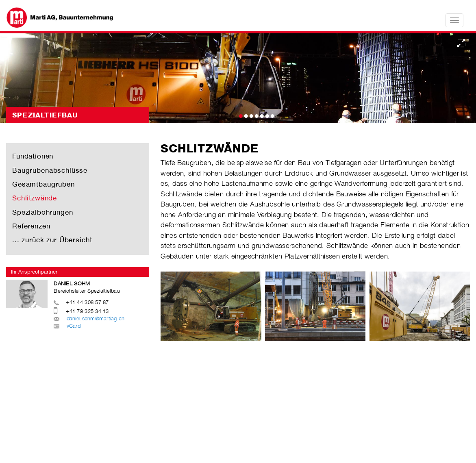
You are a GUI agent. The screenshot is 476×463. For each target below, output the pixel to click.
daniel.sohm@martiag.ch (96, 318)
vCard (74, 326)
